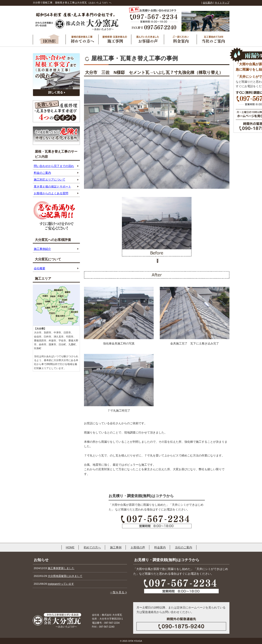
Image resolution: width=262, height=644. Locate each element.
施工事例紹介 (42, 249)
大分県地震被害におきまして (65, 576)
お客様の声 (138, 547)
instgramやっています (61, 584)
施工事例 (116, 547)
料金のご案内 (42, 173)
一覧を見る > (118, 592)
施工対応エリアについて (50, 180)
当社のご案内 (184, 547)
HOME (70, 547)
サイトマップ (222, 3)
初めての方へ (92, 547)
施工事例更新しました (61, 568)
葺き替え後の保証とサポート (52, 186)
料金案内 (160, 547)
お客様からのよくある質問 (51, 193)
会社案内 (208, 3)
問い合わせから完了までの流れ (54, 166)
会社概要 (40, 268)
